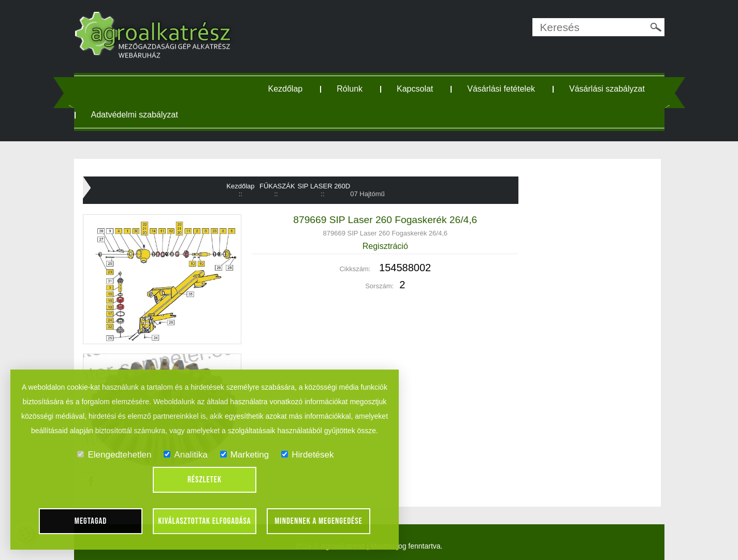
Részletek (205, 480)
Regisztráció (385, 246)
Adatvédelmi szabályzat (135, 115)
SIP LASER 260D (324, 186)
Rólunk (350, 89)
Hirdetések (307, 455)
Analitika (185, 455)
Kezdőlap (286, 89)
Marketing (245, 455)
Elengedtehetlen (114, 455)
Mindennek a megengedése (319, 521)
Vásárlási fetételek (501, 89)
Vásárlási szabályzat (607, 89)
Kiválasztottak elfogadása (204, 521)
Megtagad (91, 521)
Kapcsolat (415, 89)
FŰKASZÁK (277, 186)
